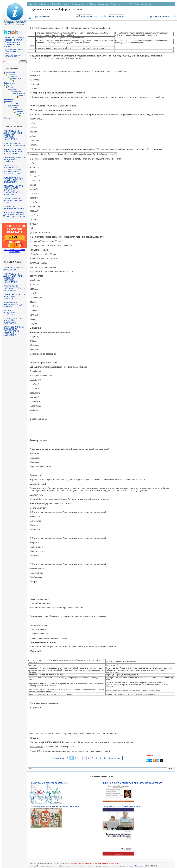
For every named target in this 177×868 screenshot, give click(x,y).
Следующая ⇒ (116, 16)
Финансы (20, 112)
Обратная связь (12, 51)
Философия (19, 110)
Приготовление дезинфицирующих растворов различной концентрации (13, 135)
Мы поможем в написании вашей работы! (107, 863)
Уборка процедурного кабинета (11, 313)
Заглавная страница (14, 38)
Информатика (9, 83)
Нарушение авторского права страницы (82, 863)
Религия (9, 102)
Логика (11, 87)
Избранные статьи (13, 40)
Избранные (44, 4)
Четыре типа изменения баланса (14, 207)
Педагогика (8, 99)
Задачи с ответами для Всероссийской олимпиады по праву (14, 215)
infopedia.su (33, 866)
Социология (13, 104)
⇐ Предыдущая (84, 16)
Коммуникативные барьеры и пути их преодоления (13, 180)
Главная (32, 4)
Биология (12, 75)
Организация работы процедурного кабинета (14, 160)
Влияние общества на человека (13, 269)
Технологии (15, 106)
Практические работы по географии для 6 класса (14, 288)
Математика (17, 91)
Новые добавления (14, 49)
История (9, 85)
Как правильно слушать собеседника (49, 783)
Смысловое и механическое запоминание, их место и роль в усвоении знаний (12, 170)
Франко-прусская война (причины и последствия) (13, 151)
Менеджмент (20, 93)
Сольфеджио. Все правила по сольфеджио (12, 321)
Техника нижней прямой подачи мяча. (14, 144)
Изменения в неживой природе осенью (13, 305)
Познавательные (80, 4)
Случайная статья (13, 42)
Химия (21, 114)
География (17, 79)
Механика (21, 95)
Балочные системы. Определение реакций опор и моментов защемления (14, 331)
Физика (15, 108)
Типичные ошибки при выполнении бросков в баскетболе (132, 783)
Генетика (14, 77)
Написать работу (12, 56)
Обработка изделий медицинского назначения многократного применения (13, 190)
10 (105, 758)
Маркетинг (14, 89)
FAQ (7, 54)
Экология (7, 118)
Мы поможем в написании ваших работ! (14, 251)
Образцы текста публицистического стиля (14, 200)
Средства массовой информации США (122, 807)
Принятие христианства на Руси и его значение (55, 807)
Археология (10, 73)
